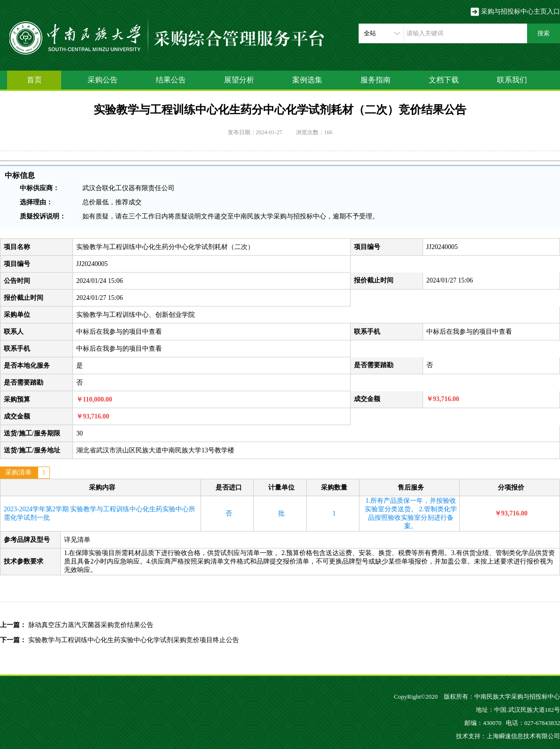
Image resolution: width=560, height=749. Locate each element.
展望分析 (239, 80)
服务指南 (376, 80)
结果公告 (171, 80)
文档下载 (444, 80)
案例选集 (307, 80)
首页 (34, 80)
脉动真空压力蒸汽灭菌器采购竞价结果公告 (91, 625)
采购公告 (103, 80)
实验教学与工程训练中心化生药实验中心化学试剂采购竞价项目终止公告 (134, 640)
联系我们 (512, 80)
